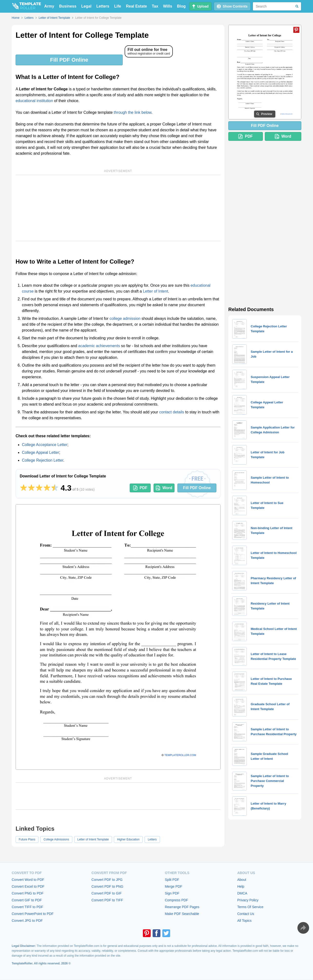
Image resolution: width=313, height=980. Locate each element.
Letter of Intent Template (93, 839)
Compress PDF (176, 900)
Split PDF (172, 880)
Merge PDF (174, 886)
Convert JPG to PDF (27, 921)
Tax (155, 6)
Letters (103, 6)
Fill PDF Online (69, 60)
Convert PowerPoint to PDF (33, 914)
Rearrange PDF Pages (182, 907)
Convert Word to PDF (28, 880)
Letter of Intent (155, 291)
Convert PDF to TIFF (107, 900)
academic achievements (99, 346)
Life (118, 6)
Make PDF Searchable (182, 914)
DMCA (242, 893)
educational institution (34, 101)
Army (49, 6)
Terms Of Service (250, 907)
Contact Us (246, 914)
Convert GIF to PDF (27, 900)
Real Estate (136, 6)
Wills (168, 6)
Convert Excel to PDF (28, 886)
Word (164, 488)
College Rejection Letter (43, 460)
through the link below (133, 112)
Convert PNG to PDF (28, 893)
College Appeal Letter (41, 452)
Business (68, 6)
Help (241, 886)
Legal (86, 6)
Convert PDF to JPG (107, 880)
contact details (172, 412)
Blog (181, 6)
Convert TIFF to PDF (28, 907)
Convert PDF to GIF (107, 893)
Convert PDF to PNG (107, 886)
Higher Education (128, 839)
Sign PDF (172, 893)
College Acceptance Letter (45, 445)
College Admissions (56, 839)
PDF (140, 488)
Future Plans (27, 839)
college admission (125, 319)
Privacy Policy (248, 900)
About (242, 880)
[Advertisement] (118, 208)
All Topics (244, 921)
